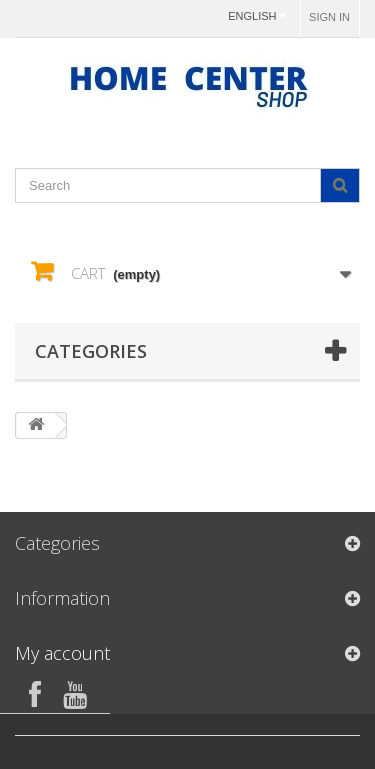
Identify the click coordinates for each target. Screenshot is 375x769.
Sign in (329, 17)
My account (62, 653)
